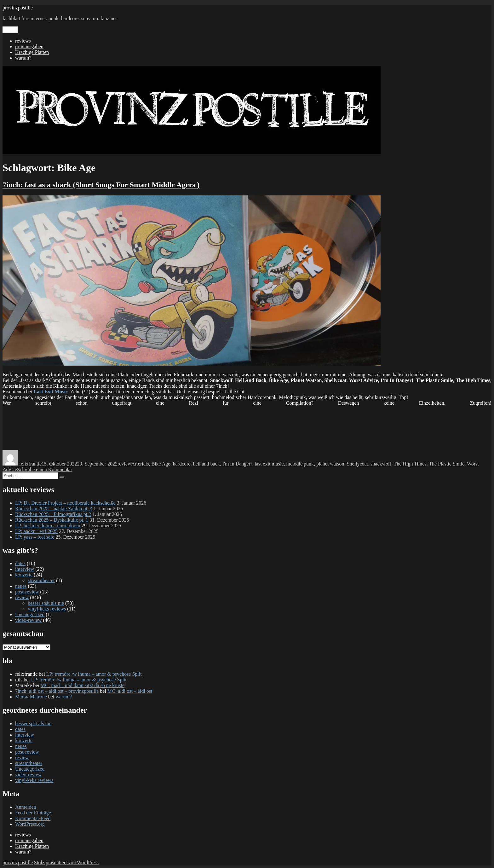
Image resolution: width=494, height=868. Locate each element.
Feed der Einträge (33, 813)
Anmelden (26, 807)
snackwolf (381, 464)
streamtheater (41, 580)
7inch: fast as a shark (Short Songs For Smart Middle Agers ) (101, 185)
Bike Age (161, 464)
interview (25, 569)
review (124, 464)
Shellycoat (358, 464)
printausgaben (29, 46)
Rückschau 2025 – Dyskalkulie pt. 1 (52, 520)
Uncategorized (30, 614)
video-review (28, 620)
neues (21, 586)
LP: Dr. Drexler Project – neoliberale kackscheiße (65, 503)
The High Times (410, 464)
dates (20, 563)
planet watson (330, 464)
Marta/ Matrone (31, 697)
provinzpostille (18, 8)
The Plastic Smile (447, 464)
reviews (23, 41)
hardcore (181, 464)
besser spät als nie (46, 603)
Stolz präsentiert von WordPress (66, 862)
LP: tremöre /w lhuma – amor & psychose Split (94, 674)
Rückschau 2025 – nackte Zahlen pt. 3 (54, 509)
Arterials (140, 464)
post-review (27, 592)
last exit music (269, 464)
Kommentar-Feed (33, 818)
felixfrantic (30, 464)
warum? (23, 58)
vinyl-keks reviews (47, 609)
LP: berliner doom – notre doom (48, 526)
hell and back (206, 464)
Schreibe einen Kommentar (45, 469)
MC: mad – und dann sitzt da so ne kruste (83, 685)
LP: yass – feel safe (35, 537)
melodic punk (300, 464)
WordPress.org (30, 824)
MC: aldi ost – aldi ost (130, 691)
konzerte (24, 575)
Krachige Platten (32, 52)
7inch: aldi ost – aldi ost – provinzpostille (57, 691)
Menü (10, 30)
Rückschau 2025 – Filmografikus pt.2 (53, 514)
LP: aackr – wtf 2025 (36, 531)
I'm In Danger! (237, 464)
